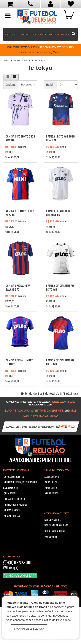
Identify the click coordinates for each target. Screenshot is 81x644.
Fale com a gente (53, 520)
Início (6, 60)
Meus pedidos (52, 494)
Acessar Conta (52, 477)
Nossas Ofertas (12, 516)
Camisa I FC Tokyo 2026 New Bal (60, 139)
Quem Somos (10, 494)
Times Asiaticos (22, 60)
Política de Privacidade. (57, 620)
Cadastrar (66, 427)
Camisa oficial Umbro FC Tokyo (60, 288)
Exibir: (50, 85)
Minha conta (51, 488)
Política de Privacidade (16, 505)
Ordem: (11, 85)
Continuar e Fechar (29, 629)
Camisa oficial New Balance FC (58, 213)
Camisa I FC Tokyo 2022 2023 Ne (20, 213)
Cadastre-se (51, 483)
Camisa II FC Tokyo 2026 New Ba (20, 139)
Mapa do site (51, 537)
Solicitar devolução (55, 531)
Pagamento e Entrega (15, 499)
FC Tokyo (40, 60)
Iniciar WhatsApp (20, 576)
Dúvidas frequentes (14, 477)
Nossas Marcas (12, 511)
